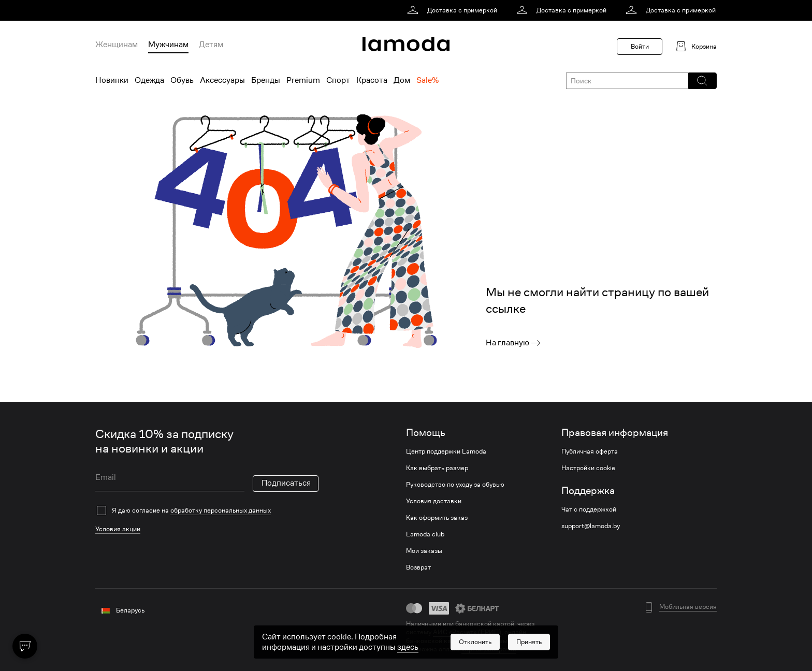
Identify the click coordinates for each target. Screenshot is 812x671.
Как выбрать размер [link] (437, 468)
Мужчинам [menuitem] (168, 45)
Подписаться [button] (286, 483)
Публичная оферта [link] (590, 451)
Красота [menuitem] (372, 80)
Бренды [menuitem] (266, 80)
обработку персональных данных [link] (221, 510)
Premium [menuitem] (303, 80)
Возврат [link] (418, 567)
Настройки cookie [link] (588, 468)
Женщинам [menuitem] (117, 45)
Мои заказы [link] (424, 551)
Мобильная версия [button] (688, 607)
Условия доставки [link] (434, 501)
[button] (702, 81)
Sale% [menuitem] (427, 80)
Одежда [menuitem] (149, 80)
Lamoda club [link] (425, 534)
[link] (454, 10)
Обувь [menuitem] (182, 80)
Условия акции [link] (118, 529)
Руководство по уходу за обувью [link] (455, 485)
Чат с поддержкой (589, 509)
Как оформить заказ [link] (437, 518)
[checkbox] (207, 510)
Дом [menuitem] (402, 80)
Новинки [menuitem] (112, 80)
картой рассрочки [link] (489, 649)
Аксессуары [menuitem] (222, 80)
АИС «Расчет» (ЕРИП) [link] (467, 632)
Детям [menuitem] (211, 45)
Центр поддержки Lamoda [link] (446, 451)
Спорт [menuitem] (338, 80)
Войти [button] (640, 46)
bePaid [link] (522, 641)
